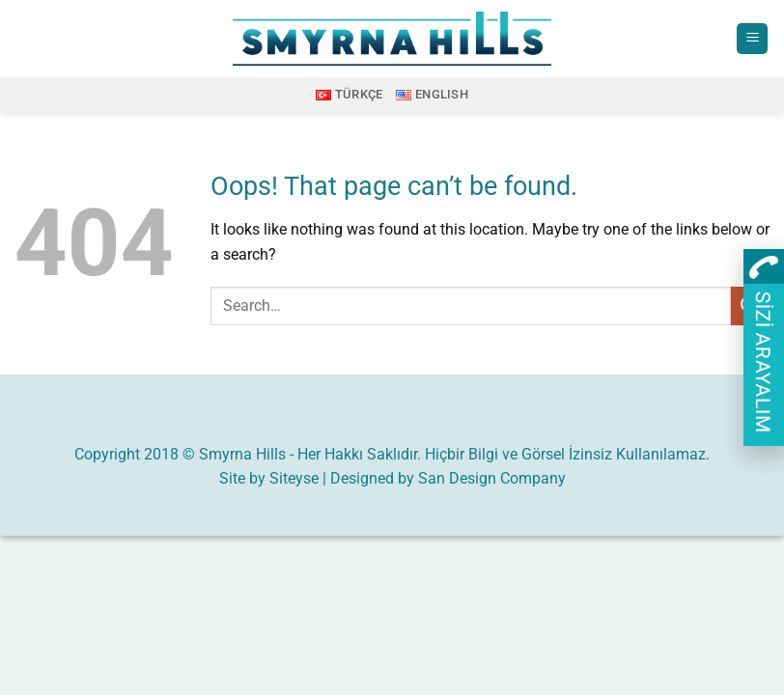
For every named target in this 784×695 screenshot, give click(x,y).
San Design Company (492, 478)
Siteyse (294, 478)
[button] (752, 39)
